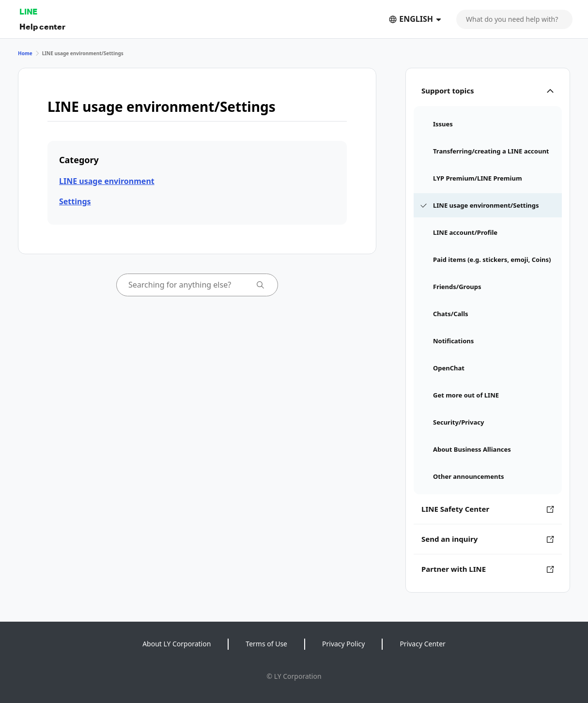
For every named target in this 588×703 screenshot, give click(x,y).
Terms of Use (266, 644)
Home (25, 53)
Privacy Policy (343, 644)
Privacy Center (422, 644)
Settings (75, 201)
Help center (42, 26)
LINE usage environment (107, 181)
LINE (28, 11)
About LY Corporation (177, 644)
